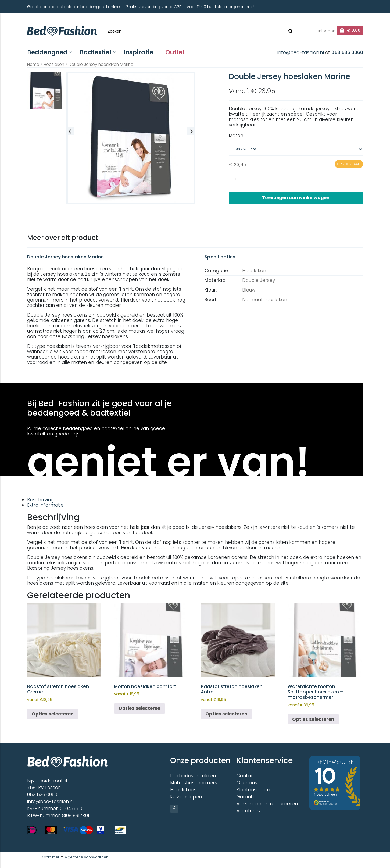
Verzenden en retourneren (267, 804)
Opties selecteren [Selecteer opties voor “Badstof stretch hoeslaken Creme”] (53, 714)
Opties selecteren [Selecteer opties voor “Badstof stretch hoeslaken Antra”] (226, 714)
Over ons (247, 783)
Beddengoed (47, 52)
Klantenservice (253, 790)
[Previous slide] (70, 131)
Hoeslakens (183, 790)
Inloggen (327, 31)
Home (33, 64)
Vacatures (248, 811)
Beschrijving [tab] (40, 500)
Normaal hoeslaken (265, 300)
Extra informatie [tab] (45, 505)
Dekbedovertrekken (193, 776)
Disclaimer (50, 857)
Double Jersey (259, 280)
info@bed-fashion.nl (301, 52)
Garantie (246, 797)
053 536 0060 (347, 52)
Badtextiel (95, 52)
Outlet (175, 52)
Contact (246, 776)
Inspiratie (138, 52)
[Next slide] (191, 131)
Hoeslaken (54, 64)
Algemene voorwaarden (87, 857)
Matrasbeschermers (194, 783)
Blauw (249, 290)
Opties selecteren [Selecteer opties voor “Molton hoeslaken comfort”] (139, 708)
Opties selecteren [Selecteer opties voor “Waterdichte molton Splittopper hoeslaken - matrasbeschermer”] (313, 719)
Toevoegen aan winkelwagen (296, 198)
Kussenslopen (186, 797)
